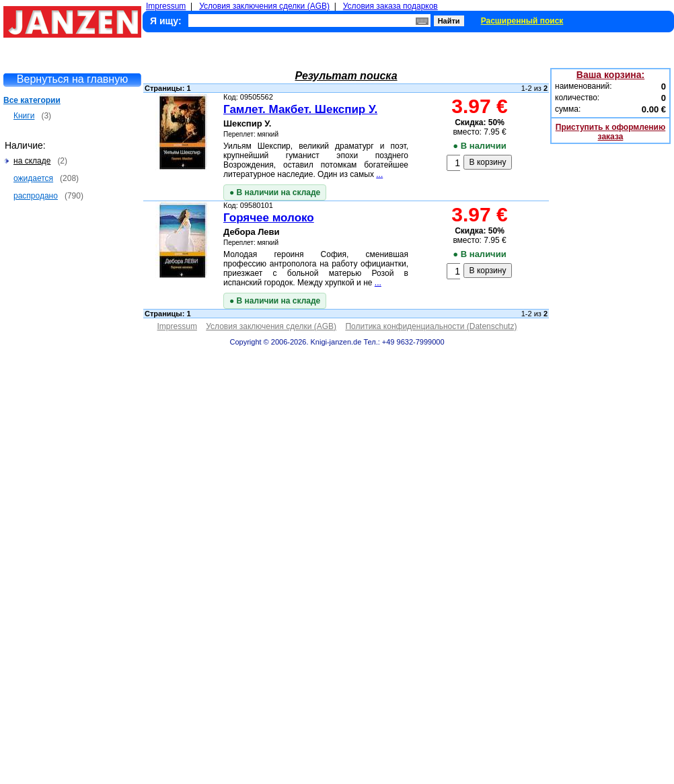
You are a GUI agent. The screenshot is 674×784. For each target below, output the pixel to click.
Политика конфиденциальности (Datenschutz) (431, 326)
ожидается (33, 178)
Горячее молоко (269, 218)
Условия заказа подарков (390, 6)
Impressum (166, 6)
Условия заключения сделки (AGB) (264, 6)
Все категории (32, 100)
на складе (32, 161)
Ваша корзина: (610, 75)
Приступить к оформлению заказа (610, 132)
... (379, 174)
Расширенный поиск (522, 21)
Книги (24, 116)
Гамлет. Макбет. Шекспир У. (300, 109)
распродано (36, 196)
